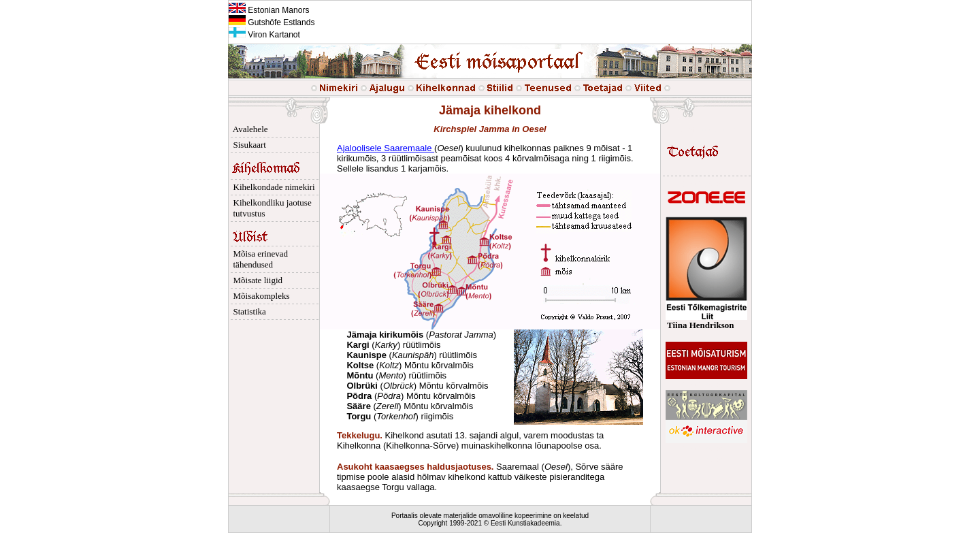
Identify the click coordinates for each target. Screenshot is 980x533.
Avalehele (248, 129)
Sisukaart (247, 145)
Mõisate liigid (256, 280)
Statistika (247, 311)
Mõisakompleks (259, 296)
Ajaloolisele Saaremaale (386, 148)
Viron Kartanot (264, 35)
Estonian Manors (269, 10)
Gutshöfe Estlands (272, 22)
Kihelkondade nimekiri (272, 187)
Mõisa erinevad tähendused (258, 259)
